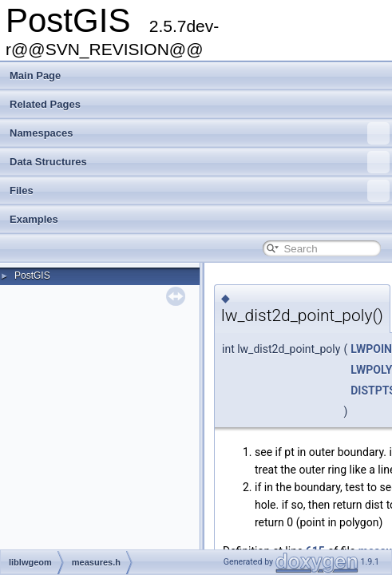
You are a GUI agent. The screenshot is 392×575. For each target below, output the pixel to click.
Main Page (35, 75)
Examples (34, 219)
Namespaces (200, 133)
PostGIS (32, 276)
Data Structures (200, 162)
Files (200, 191)
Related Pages (45, 104)
